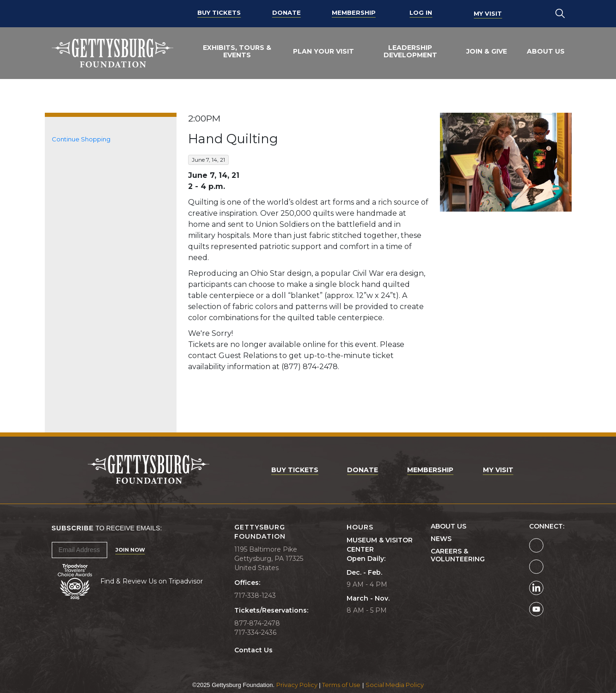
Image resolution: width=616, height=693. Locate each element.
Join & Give (487, 51)
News (441, 539)
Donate (287, 13)
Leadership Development (410, 51)
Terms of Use (341, 685)
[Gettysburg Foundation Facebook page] (536, 545)
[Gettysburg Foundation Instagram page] (536, 567)
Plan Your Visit (323, 51)
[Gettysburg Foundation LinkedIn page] (536, 588)
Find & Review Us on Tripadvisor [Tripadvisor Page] (152, 581)
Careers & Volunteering (458, 555)
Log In (421, 13)
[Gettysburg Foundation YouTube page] (536, 609)
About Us (546, 51)
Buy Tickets (219, 13)
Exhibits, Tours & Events (237, 51)
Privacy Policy (297, 685)
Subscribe (73, 528)
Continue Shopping (81, 139)
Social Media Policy (395, 685)
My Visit (488, 13)
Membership (354, 13)
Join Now (130, 550)
